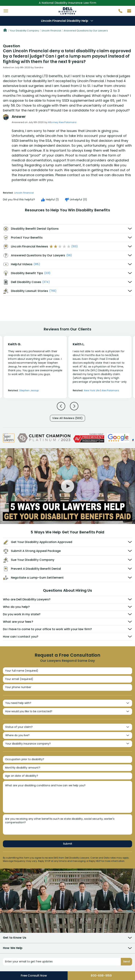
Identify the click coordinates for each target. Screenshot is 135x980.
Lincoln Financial (51, 31)
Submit (68, 844)
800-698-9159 (101, 976)
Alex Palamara (110, 390)
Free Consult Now (34, 976)
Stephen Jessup (29, 390)
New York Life (92, 390)
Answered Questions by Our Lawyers (86, 31)
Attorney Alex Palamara (62, 122)
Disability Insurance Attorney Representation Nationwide (67, 11)
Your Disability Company (24, 31)
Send (126, 961)
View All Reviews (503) (67, 418)
